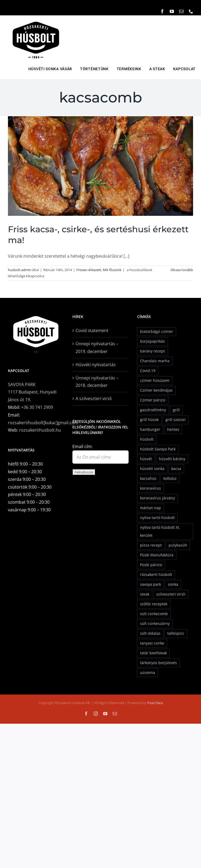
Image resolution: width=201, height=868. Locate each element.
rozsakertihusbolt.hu (40, 430)
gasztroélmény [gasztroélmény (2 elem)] (153, 410)
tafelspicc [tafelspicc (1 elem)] (176, 633)
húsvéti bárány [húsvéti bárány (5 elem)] (172, 459)
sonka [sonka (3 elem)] (173, 584)
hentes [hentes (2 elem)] (173, 429)
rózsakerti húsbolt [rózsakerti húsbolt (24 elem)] (156, 574)
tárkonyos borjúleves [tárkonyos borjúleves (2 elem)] (158, 663)
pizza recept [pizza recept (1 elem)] (151, 545)
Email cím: (82, 446)
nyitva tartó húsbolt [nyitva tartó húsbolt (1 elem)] (157, 518)
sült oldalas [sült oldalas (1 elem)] (150, 633)
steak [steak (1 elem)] (145, 594)
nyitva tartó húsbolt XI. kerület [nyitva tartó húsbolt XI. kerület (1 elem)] (160, 531)
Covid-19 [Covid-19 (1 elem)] (148, 371)
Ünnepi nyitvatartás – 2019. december (97, 348)
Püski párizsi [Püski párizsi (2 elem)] (151, 565)
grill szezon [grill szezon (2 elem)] (176, 420)
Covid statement (92, 330)
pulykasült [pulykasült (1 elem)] (178, 545)
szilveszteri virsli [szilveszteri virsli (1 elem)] (171, 594)
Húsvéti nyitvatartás (96, 365)
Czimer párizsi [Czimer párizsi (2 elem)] (153, 400)
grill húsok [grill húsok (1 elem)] (149, 420)
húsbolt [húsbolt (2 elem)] (147, 439)
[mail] (181, 11)
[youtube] (172, 11)
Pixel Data (155, 703)
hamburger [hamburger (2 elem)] (150, 429)
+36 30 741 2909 (37, 407)
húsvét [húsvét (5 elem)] (146, 459)
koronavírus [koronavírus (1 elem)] (150, 488)
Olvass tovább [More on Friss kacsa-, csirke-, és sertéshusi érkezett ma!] (182, 270)
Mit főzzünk (112, 270)
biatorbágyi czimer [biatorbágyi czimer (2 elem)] (157, 331)
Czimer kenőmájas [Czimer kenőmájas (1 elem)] (156, 390)
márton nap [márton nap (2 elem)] (150, 508)
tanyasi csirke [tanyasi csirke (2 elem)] (152, 643)
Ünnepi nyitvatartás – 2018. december (97, 382)
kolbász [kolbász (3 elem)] (170, 478)
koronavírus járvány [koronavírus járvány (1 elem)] (158, 498)
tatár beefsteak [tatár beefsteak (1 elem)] (153, 653)
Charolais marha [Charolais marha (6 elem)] (155, 361)
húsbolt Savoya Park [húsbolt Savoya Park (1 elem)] (158, 449)
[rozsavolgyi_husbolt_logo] (36, 20)
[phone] (191, 11)
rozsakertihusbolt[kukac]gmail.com (43, 423)
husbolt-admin (20, 270)
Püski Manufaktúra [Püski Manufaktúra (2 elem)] (157, 555)
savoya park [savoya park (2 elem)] (150, 584)
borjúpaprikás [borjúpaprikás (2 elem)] (152, 341)
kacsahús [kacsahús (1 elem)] (148, 478)
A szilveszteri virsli (94, 399)
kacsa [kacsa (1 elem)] (176, 469)
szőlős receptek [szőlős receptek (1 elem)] (154, 604)
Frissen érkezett (89, 270)
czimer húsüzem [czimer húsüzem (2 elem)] (155, 380)
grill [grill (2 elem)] (176, 410)
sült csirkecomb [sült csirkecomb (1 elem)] (154, 614)
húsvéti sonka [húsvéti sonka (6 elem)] (152, 469)
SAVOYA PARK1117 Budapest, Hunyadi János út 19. (32, 392)
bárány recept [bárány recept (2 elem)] (152, 351)
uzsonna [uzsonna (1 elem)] (148, 672)
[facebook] (162, 11)
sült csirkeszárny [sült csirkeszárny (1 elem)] (155, 623)
